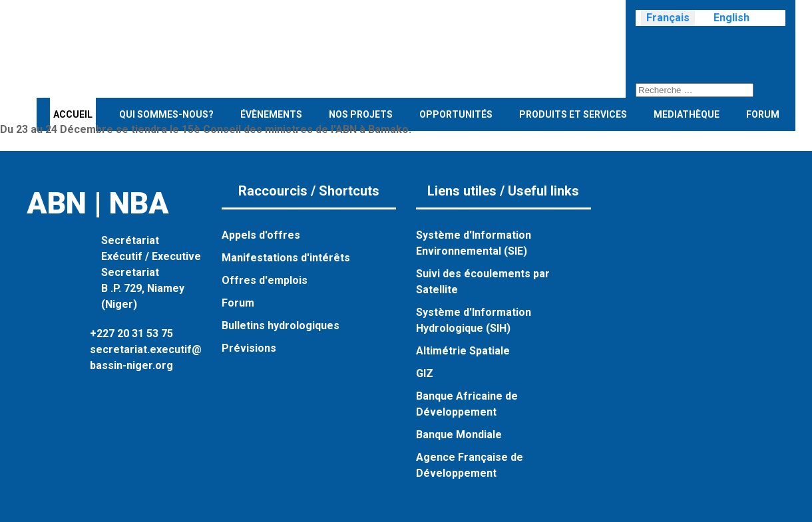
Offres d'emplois (265, 280)
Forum (763, 114)
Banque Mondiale (459, 435)
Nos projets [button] (361, 114)
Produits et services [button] (573, 114)
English (731, 18)
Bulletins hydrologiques (281, 326)
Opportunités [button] (456, 114)
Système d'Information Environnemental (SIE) (474, 243)
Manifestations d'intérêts (286, 258)
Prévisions (249, 348)
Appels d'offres (261, 235)
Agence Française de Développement (470, 465)
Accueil (73, 114)
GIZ (425, 373)
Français (668, 18)
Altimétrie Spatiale (463, 351)
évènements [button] (271, 114)
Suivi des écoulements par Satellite (483, 282)
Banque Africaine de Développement (467, 404)
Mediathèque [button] (687, 114)
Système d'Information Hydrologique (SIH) (474, 320)
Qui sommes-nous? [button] (166, 114)
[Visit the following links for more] (642, 46)
